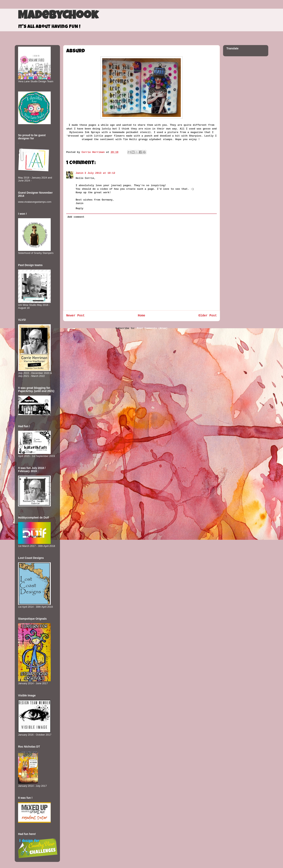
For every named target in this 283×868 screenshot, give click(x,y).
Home (141, 316)
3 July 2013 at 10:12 (100, 173)
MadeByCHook (58, 16)
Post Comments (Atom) (152, 328)
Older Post (208, 316)
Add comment (76, 217)
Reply (79, 208)
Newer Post (75, 316)
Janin (79, 173)
